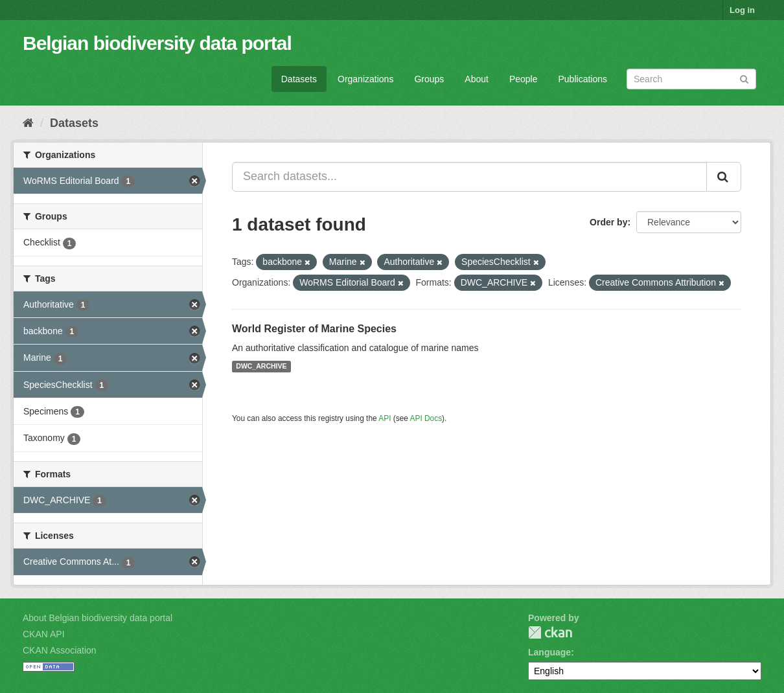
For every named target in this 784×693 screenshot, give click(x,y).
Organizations (365, 79)
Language (549, 652)
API (385, 418)
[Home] (28, 123)
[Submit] (744, 78)
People (524, 79)
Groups (429, 79)
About (477, 79)
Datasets (299, 79)
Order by (608, 222)
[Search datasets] (691, 79)
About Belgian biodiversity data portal (98, 618)
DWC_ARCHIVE (261, 367)
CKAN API (44, 634)
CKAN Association (60, 650)
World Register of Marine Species (314, 329)
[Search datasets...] (469, 177)
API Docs (426, 418)
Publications (583, 79)
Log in (742, 10)
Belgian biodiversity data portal (157, 43)
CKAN (550, 632)
